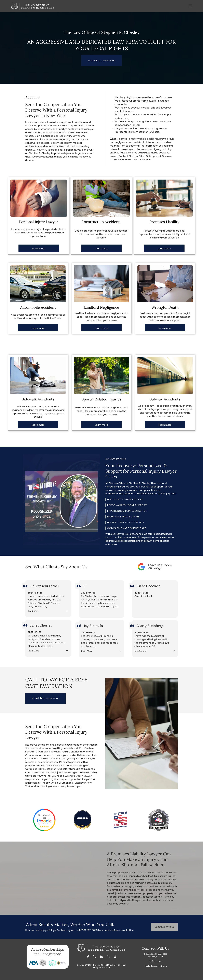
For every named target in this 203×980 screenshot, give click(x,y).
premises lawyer (80, 779)
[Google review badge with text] (44, 820)
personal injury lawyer (68, 136)
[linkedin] (101, 957)
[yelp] (108, 957)
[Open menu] (190, 6)
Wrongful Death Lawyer (78, 776)
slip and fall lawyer (130, 900)
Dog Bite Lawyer (58, 779)
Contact (123, 156)
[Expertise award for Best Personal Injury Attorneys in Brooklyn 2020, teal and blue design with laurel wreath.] (52, 963)
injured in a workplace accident (43, 752)
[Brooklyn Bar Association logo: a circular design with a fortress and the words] (43, 963)
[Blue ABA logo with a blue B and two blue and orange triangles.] (34, 963)
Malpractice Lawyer (37, 779)
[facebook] (88, 957)
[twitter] (95, 957)
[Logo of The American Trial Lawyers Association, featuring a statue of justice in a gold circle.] (62, 963)
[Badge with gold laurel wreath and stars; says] (82, 820)
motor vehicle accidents (144, 139)
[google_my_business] (115, 957)
